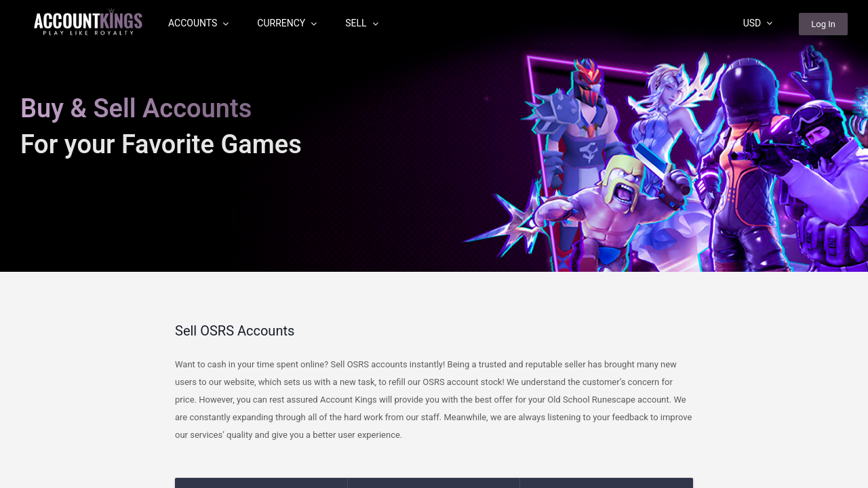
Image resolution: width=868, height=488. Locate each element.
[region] (434, 244)
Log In (823, 24)
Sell (361, 23)
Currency (287, 23)
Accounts (198, 23)
